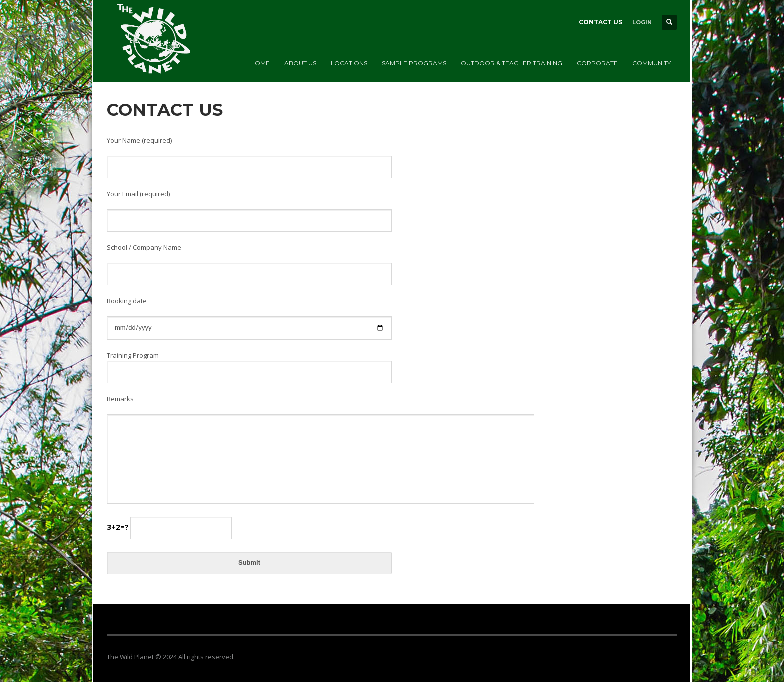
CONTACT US (601, 22)
